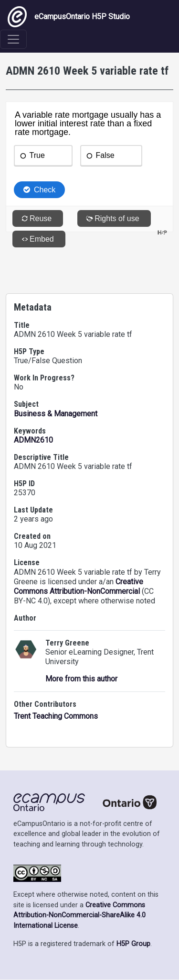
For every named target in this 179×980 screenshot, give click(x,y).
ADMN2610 (33, 440)
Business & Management (56, 414)
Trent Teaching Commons (56, 716)
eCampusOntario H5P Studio (69, 17)
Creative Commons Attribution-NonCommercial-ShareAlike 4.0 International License (79, 915)
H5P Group (133, 944)
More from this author (81, 679)
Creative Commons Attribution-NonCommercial (79, 586)
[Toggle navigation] (13, 39)
